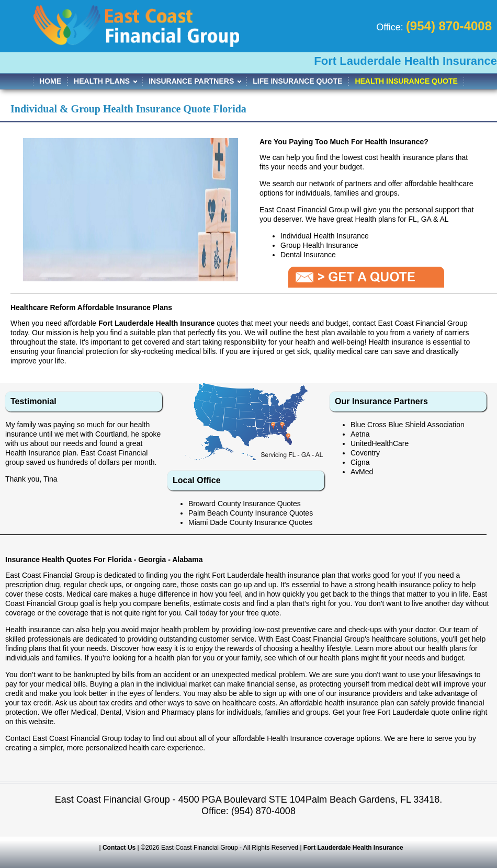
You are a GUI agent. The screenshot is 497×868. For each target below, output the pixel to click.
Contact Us (119, 848)
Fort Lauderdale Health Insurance (353, 848)
